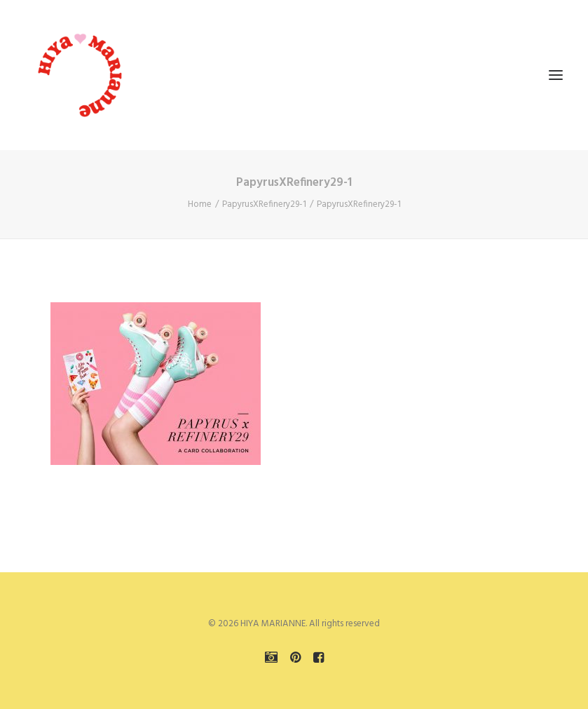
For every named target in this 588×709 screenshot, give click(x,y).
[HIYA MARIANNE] (81, 75)
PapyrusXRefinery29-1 (264, 204)
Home (200, 204)
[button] (556, 75)
